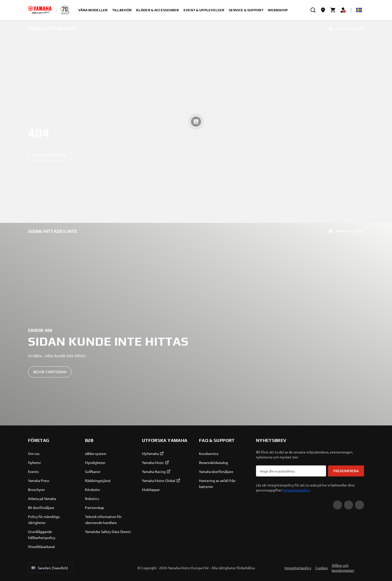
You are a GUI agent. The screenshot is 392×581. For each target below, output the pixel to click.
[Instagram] (359, 505)
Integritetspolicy (297, 490)
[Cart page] (333, 10)
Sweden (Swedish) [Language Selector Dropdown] (49, 568)
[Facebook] (348, 505)
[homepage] (40, 10)
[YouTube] (337, 505)
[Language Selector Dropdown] (359, 10)
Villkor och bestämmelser (343, 568)
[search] (313, 10)
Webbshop (278, 10)
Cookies (321, 568)
